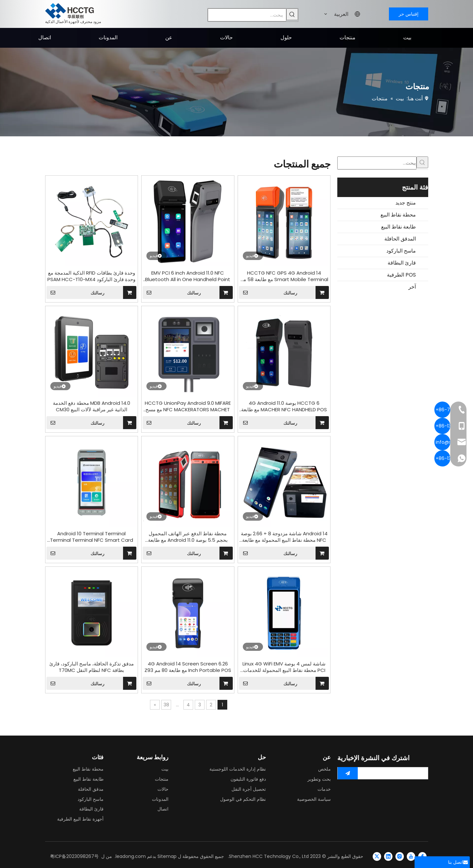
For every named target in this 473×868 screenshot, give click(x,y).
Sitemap (167, 856)
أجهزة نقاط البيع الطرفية (80, 819)
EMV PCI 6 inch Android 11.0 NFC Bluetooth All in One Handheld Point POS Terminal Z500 (188, 276)
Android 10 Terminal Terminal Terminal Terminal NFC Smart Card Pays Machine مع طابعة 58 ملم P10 (92, 537)
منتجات (162, 779)
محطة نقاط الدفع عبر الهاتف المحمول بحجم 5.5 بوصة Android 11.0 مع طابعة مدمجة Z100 (188, 537)
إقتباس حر (409, 14)
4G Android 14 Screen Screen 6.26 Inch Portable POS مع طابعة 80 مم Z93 (188, 667)
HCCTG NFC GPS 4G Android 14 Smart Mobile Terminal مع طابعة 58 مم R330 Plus (284, 276)
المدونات (160, 799)
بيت (165, 769)
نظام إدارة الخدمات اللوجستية (238, 769)
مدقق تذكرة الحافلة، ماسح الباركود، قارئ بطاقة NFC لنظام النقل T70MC (92, 667)
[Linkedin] (388, 856)
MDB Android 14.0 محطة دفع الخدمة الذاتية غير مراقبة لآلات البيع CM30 (92, 406)
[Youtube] (411, 856)
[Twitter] (377, 856)
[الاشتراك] (348, 773)
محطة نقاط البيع (398, 215)
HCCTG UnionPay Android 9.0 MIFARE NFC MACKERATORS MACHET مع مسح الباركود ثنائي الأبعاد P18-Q (188, 406)
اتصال (163, 809)
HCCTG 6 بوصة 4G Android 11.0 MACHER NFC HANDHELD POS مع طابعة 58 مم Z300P (284, 406)
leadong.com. (130, 856)
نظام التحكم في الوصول (243, 799)
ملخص (324, 769)
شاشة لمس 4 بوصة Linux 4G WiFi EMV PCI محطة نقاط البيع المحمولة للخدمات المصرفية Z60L (284, 667)
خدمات (324, 789)
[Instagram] (400, 856)
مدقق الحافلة (91, 789)
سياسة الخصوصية (314, 799)
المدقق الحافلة (400, 239)
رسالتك (76, 292)
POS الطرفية (401, 275)
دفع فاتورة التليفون (248, 779)
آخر (412, 287)
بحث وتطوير (319, 779)
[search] (394, 773)
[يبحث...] (247, 15)
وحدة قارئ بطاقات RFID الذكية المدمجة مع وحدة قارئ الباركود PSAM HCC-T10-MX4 (91, 276)
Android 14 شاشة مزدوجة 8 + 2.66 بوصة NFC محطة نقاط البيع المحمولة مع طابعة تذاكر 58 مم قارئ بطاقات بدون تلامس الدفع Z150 (284, 537)
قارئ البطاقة (402, 263)
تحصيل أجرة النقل (249, 789)
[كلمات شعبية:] (292, 14)
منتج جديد (406, 203)
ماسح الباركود (401, 251)
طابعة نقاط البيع (398, 227)
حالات (163, 789)
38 (166, 705)
